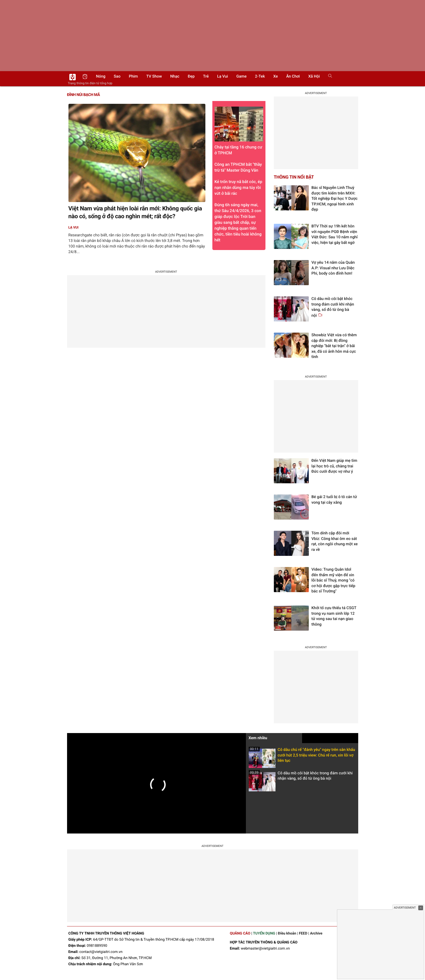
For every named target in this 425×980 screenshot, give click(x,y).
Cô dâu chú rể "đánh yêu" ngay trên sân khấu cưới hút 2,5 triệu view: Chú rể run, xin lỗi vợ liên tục (302, 757)
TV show (154, 76)
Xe (276, 76)
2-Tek (260, 76)
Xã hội (314, 76)
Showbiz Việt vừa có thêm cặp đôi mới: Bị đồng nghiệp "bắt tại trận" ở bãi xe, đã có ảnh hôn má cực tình (334, 346)
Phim (133, 76)
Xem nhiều (258, 738)
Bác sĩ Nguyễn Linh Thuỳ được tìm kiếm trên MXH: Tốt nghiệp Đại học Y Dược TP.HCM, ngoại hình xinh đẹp (335, 199)
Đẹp (191, 76)
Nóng (101, 76)
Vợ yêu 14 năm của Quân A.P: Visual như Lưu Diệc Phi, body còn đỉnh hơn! (333, 268)
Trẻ (206, 76)
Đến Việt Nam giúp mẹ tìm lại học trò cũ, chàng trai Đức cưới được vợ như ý (334, 466)
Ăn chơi (293, 76)
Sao (117, 76)
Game (242, 76)
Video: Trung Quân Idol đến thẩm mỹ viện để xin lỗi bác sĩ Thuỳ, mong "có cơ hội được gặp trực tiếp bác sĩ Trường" (333, 580)
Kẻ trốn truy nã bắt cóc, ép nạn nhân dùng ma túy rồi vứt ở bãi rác (238, 188)
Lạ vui (223, 76)
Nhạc (175, 76)
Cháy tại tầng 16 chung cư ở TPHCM (239, 131)
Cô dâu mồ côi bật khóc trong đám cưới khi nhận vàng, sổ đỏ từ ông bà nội (301, 778)
